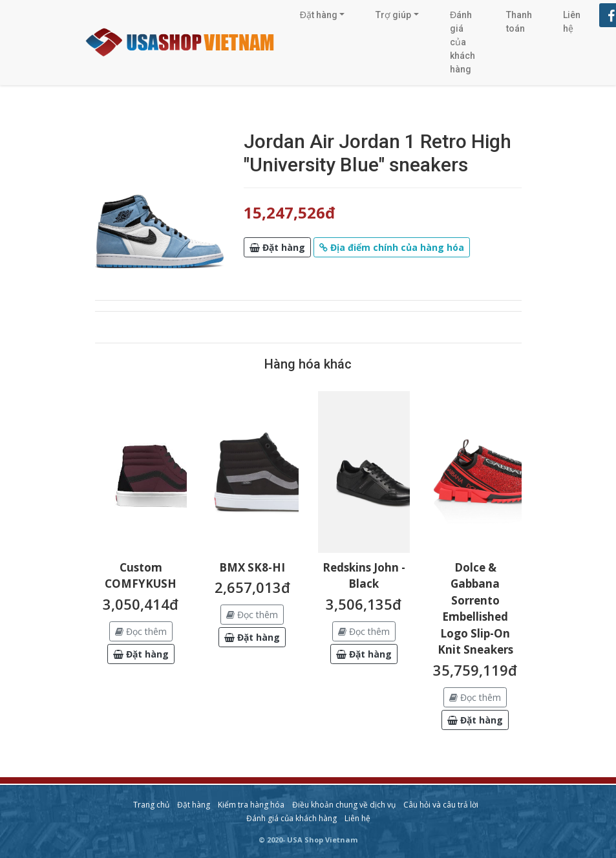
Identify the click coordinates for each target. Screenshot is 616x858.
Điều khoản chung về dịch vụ (344, 805)
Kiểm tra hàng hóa (251, 805)
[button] (277, 247)
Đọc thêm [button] (141, 631)
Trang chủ (151, 805)
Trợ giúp (393, 15)
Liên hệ (572, 22)
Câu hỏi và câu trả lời (441, 805)
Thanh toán (519, 22)
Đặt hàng (319, 15)
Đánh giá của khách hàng (462, 42)
